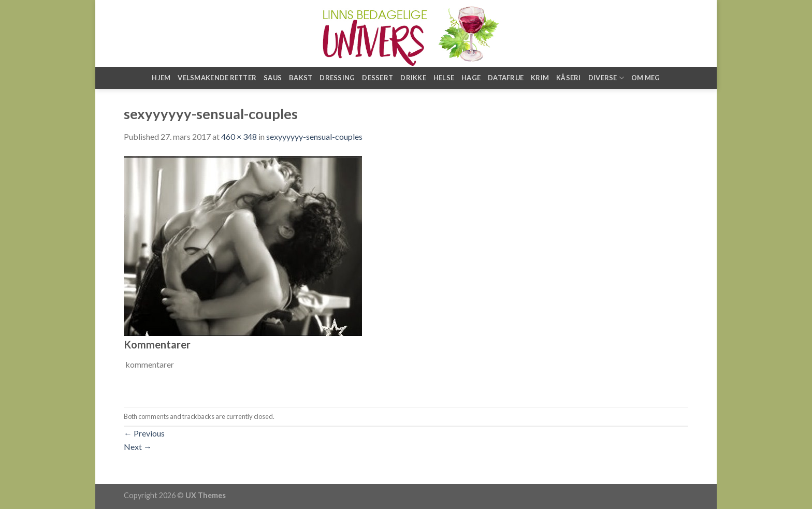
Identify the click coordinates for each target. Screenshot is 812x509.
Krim (540, 78)
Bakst (301, 78)
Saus (273, 78)
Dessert (378, 78)
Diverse (606, 78)
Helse (444, 78)
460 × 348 (239, 136)
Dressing (337, 78)
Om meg (646, 78)
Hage (471, 78)
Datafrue (506, 78)
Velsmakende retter (217, 78)
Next (138, 447)
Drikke (413, 78)
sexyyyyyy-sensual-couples (314, 136)
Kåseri (569, 78)
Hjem (161, 78)
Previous (144, 433)
